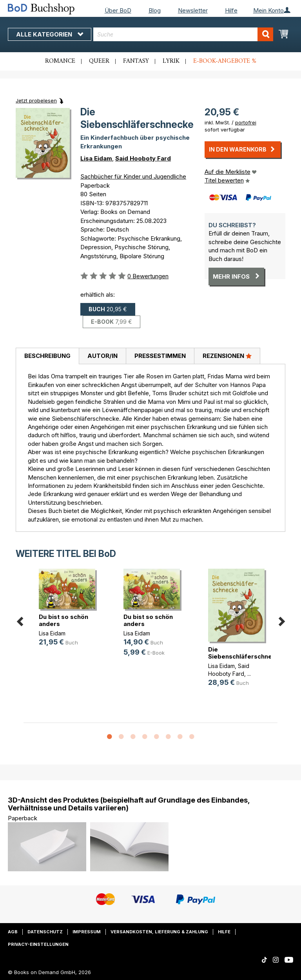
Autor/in (102, 356)
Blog (155, 10)
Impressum (87, 932)
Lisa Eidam (96, 158)
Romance (60, 61)
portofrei (246, 122)
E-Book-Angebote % (225, 61)
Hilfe (231, 10)
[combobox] (183, 34)
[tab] (47, 356)
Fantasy (136, 61)
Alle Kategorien (50, 34)
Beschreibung (47, 356)
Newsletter (193, 10)
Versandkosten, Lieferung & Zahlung (159, 932)
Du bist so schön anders (63, 620)
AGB (13, 932)
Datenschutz (45, 932)
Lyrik (171, 61)
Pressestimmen (160, 356)
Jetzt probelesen (36, 100)
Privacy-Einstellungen (38, 944)
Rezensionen (227, 356)
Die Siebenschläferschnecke (246, 653)
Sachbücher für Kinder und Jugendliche (133, 176)
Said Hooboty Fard (143, 158)
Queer (99, 61)
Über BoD (118, 10)
